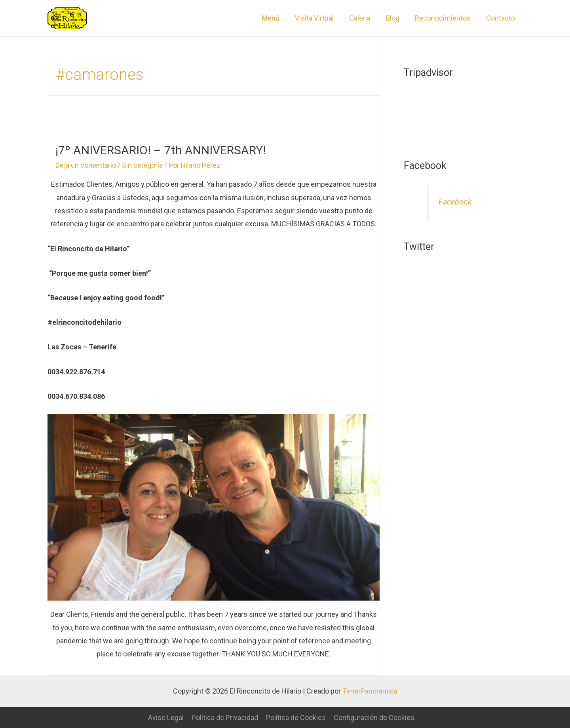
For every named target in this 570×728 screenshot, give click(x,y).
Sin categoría (143, 165)
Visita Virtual (319, 18)
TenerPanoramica (370, 691)
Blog (395, 18)
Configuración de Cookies (374, 718)
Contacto (501, 18)
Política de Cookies (296, 718)
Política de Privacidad (225, 718)
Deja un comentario (86, 165)
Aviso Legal (166, 718)
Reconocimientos (444, 18)
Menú (276, 18)
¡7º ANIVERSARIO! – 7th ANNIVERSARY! (161, 150)
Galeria (363, 18)
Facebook (455, 202)
